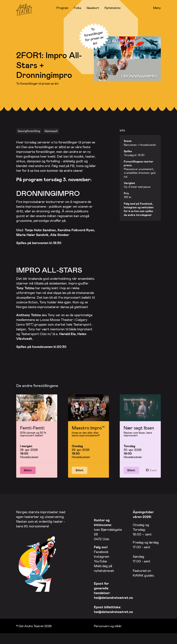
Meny (157, 8)
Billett (28, 473)
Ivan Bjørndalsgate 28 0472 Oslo (108, 532)
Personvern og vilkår (108, 628)
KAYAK (138, 578)
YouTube (100, 564)
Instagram (102, 559)
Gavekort (93, 8)
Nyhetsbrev (113, 8)
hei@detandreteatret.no (113, 600)
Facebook (101, 554)
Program (62, 8)
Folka (77, 8)
